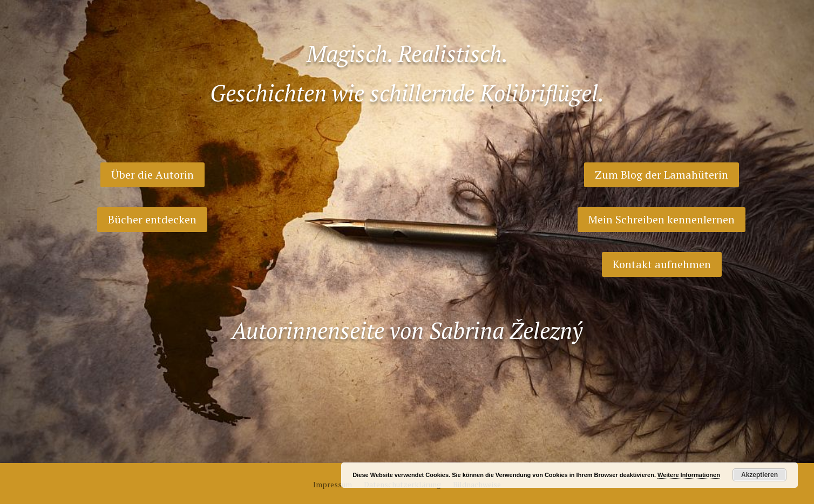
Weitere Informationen (689, 475)
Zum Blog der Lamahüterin (662, 175)
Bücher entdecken (152, 219)
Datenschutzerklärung (402, 485)
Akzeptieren (759, 475)
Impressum (333, 485)
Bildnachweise (477, 485)
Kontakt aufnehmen (662, 264)
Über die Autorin (152, 175)
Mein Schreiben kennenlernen (662, 219)
